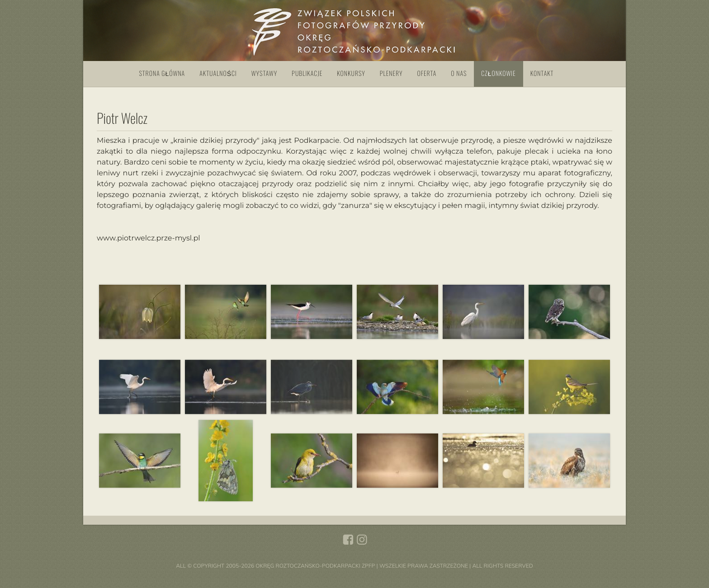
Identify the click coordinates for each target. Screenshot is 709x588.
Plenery (391, 73)
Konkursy (351, 73)
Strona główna (162, 73)
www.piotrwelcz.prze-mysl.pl (149, 239)
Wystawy (264, 73)
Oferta (427, 73)
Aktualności (218, 73)
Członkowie (498, 73)
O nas (459, 73)
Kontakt (542, 73)
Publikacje (307, 73)
